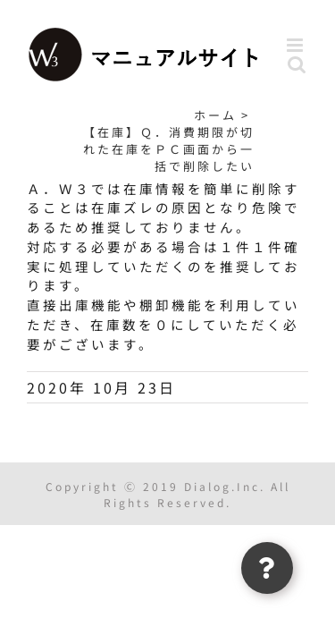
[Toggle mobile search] (298, 64)
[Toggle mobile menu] (297, 45)
